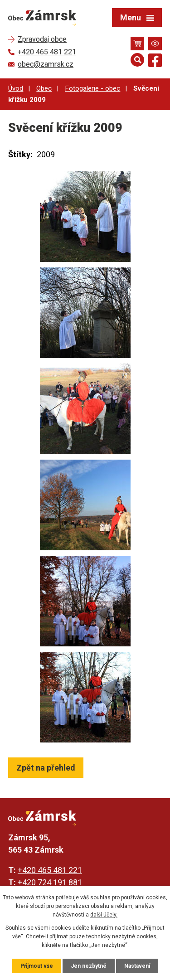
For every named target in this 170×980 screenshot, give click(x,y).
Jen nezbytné (89, 966)
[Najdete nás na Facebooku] (155, 62)
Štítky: (20, 154)
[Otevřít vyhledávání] (137, 60)
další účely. (104, 915)
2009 (46, 154)
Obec (44, 88)
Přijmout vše (37, 966)
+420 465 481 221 (50, 870)
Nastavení (137, 966)
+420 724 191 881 (50, 882)
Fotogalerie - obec (92, 88)
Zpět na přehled (46, 768)
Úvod (16, 88)
